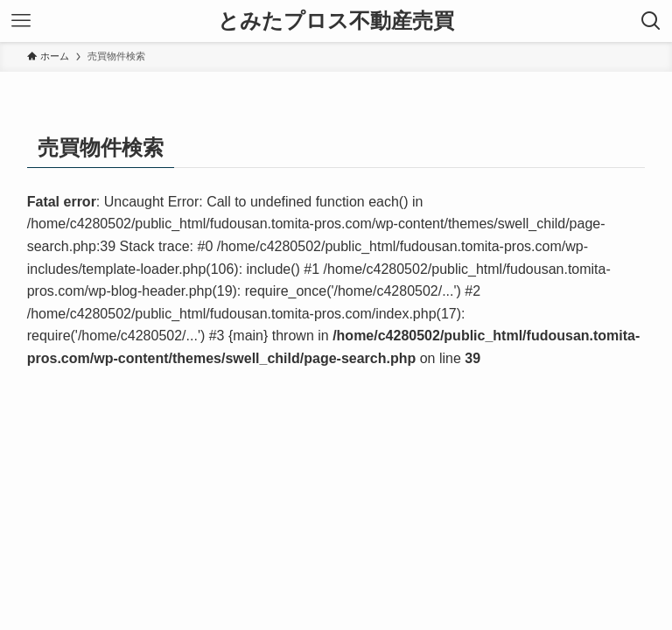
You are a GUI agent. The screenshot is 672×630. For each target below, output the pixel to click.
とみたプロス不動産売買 (336, 21)
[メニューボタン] (21, 21)
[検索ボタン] (651, 21)
